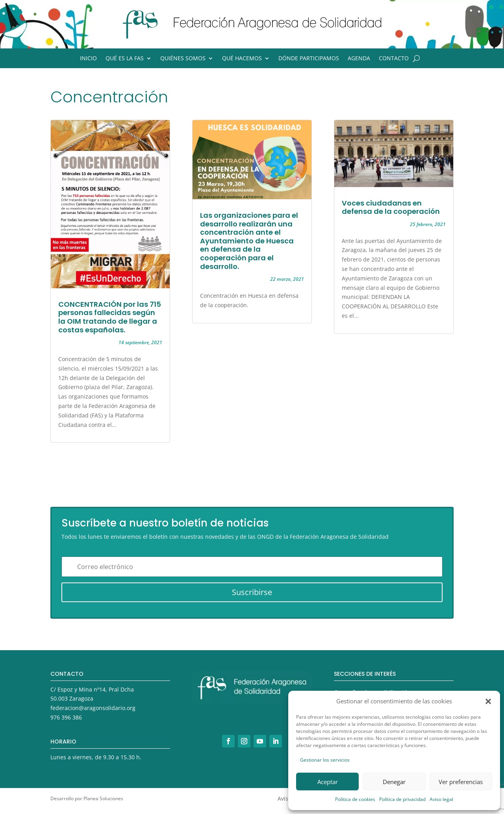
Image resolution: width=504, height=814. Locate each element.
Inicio (88, 59)
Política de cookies (355, 799)
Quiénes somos (183, 59)
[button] (488, 701)
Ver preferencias (461, 782)
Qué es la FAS (125, 59)
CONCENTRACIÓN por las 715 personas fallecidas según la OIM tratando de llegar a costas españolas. (110, 317)
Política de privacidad (402, 799)
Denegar (394, 782)
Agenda (359, 59)
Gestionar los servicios (325, 760)
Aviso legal (441, 799)
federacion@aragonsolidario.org (93, 708)
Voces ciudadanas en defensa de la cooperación (391, 207)
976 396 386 (66, 717)
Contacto (394, 59)
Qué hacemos (242, 59)
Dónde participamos (309, 59)
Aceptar (328, 782)
